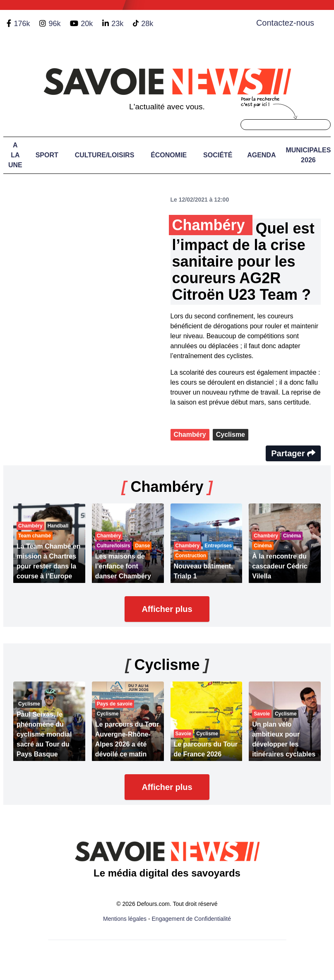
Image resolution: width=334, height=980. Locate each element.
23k (117, 24)
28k (147, 24)
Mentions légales (125, 919)
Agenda (261, 155)
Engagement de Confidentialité (191, 919)
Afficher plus (167, 609)
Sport (47, 155)
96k (54, 24)
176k (22, 24)
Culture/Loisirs (105, 155)
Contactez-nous (285, 23)
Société (218, 155)
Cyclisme (231, 435)
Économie (169, 155)
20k (87, 24)
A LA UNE (15, 155)
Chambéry (190, 435)
